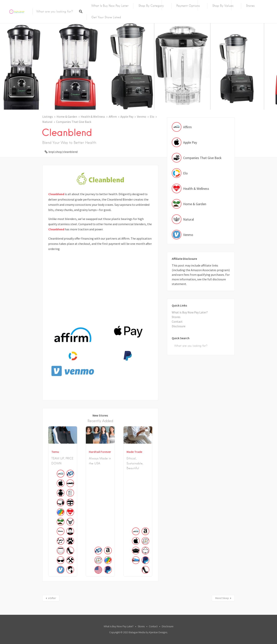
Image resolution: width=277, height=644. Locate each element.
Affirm (113, 117)
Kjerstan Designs (158, 632)
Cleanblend (56, 194)
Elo (152, 117)
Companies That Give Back (74, 122)
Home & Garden (67, 117)
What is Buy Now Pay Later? (190, 312)
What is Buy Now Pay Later (110, 6)
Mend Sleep (222, 598)
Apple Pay (127, 117)
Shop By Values (223, 6)
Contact (177, 322)
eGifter (52, 598)
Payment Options (188, 6)
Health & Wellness (93, 117)
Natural (47, 122)
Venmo (142, 117)
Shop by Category (151, 6)
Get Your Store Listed (106, 17)
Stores (250, 6)
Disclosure (179, 326)
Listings (48, 117)
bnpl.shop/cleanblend (63, 152)
